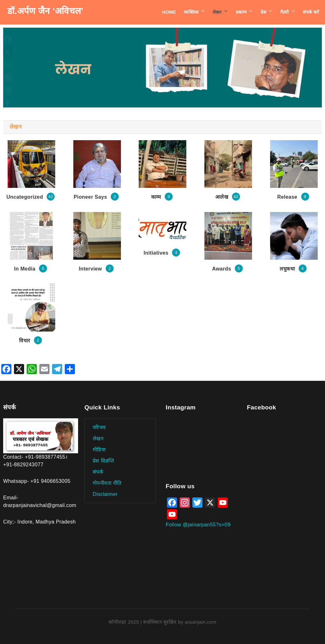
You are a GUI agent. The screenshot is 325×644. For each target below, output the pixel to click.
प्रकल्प (241, 12)
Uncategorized (25, 197)
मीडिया (99, 450)
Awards (222, 269)
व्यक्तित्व (191, 12)
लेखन (217, 12)
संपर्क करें (311, 12)
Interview (90, 269)
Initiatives (156, 253)
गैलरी (285, 12)
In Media (25, 269)
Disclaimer (105, 494)
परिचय (99, 427)
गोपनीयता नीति (107, 483)
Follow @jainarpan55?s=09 (198, 525)
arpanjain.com (200, 622)
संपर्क (98, 472)
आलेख (222, 197)
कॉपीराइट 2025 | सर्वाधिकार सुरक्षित (143, 622)
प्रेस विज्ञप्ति (103, 461)
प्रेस (263, 12)
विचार (25, 341)
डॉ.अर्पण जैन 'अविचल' (45, 11)
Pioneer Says (90, 197)
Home (169, 12)
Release (287, 197)
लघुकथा (287, 269)
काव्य (156, 197)
